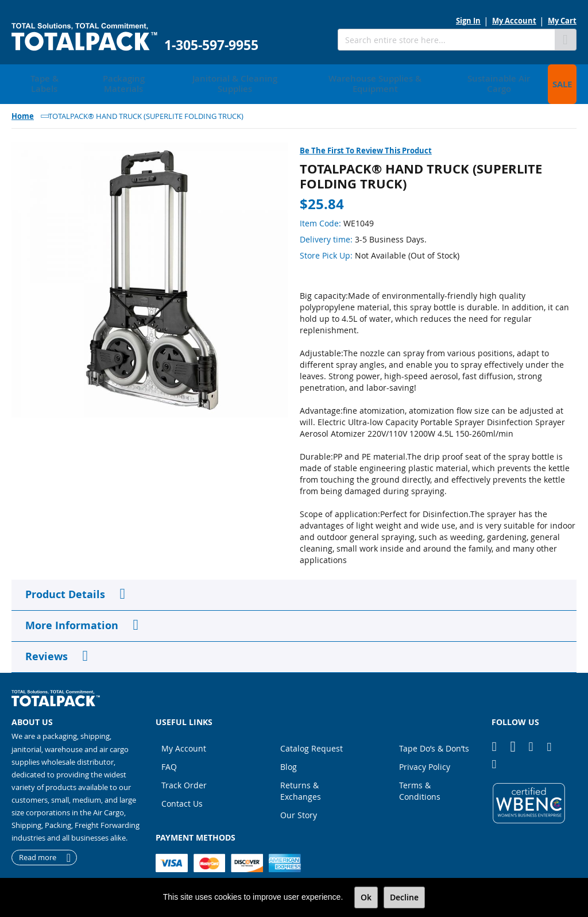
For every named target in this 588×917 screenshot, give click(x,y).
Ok (366, 897)
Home (23, 103)
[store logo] (84, 37)
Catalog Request (312, 736)
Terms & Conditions (420, 778)
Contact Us (182, 791)
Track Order (184, 772)
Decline (404, 897)
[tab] (294, 582)
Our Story (299, 802)
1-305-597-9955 (211, 45)
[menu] (294, 78)
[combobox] (446, 40)
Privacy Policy (425, 754)
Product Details (65, 581)
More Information (72, 612)
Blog (289, 754)
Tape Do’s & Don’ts (434, 736)
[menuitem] (40, 78)
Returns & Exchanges (301, 778)
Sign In (468, 21)
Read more (38, 845)
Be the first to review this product (366, 137)
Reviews (47, 643)
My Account (514, 21)
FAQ (169, 754)
